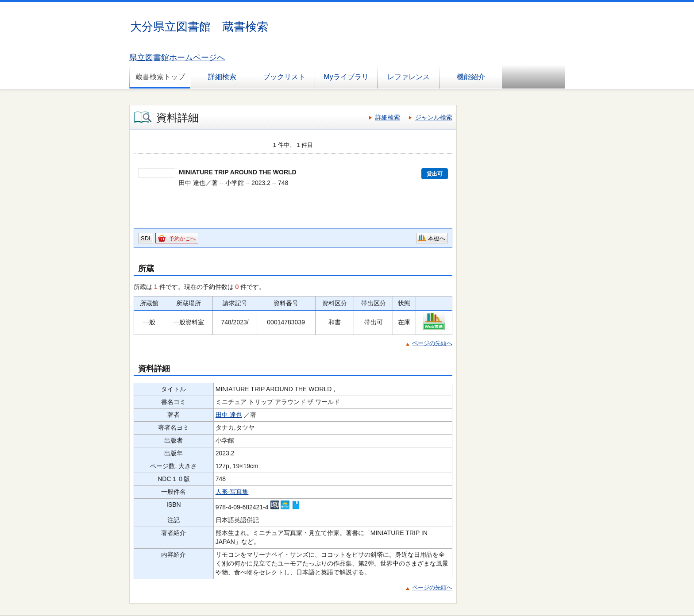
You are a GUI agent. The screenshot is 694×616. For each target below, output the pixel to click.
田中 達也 (229, 415)
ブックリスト (284, 77)
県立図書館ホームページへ (177, 58)
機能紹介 (471, 77)
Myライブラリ (346, 77)
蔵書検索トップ (160, 77)
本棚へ (437, 238)
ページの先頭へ (432, 343)
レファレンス (409, 77)
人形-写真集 (232, 492)
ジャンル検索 (434, 117)
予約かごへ (182, 239)
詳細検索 (222, 77)
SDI (146, 238)
